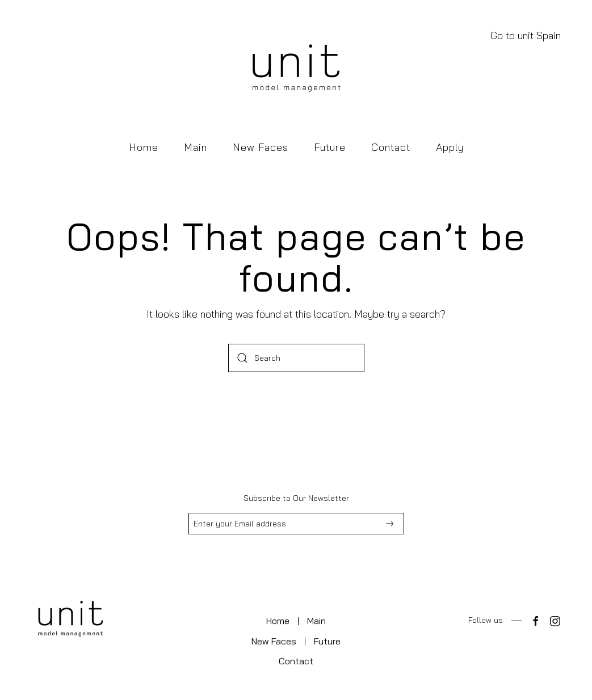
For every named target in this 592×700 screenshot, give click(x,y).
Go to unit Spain (526, 35)
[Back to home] (296, 69)
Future (330, 147)
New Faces (261, 147)
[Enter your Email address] (296, 524)
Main (196, 147)
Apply (450, 147)
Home (144, 147)
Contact (391, 147)
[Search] (296, 358)
